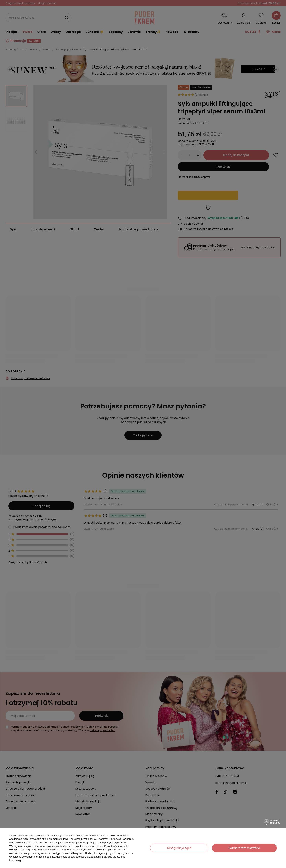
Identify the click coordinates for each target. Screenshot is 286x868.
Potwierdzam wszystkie (244, 848)
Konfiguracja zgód (179, 848)
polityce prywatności (116, 842)
